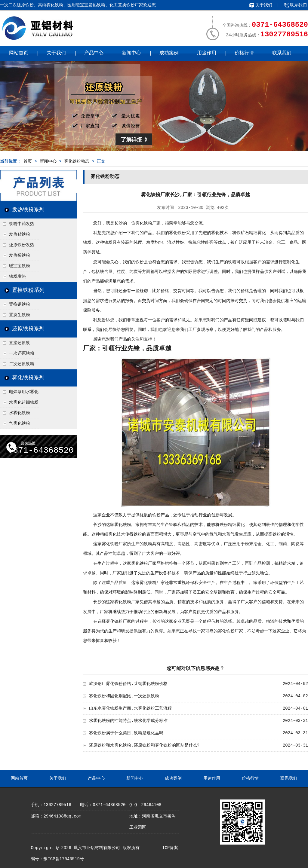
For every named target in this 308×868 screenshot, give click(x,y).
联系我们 (298, 5)
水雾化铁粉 (20, 413)
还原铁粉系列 (28, 329)
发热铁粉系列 (28, 210)
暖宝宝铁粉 (20, 266)
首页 (28, 161)
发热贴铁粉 (20, 234)
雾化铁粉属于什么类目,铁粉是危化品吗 (126, 733)
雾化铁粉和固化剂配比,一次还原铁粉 (124, 696)
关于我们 (264, 5)
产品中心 (94, 53)
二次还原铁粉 (22, 364)
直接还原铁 (20, 343)
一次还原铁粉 (22, 353)
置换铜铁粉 (20, 304)
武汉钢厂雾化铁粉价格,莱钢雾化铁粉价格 (128, 684)
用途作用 (207, 53)
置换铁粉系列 (28, 290)
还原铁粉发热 (22, 245)
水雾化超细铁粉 (24, 402)
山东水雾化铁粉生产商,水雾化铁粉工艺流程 (130, 708)
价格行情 (244, 53)
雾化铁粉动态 (77, 161)
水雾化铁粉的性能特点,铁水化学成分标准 (128, 721)
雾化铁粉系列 (28, 378)
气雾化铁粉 (20, 423)
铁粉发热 (17, 277)
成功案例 (169, 53)
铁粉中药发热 (22, 224)
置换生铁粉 (20, 315)
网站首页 (19, 53)
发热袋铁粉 (20, 255)
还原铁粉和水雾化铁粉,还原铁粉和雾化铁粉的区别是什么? (144, 745)
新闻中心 (131, 53)
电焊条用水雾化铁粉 (19, 393)
